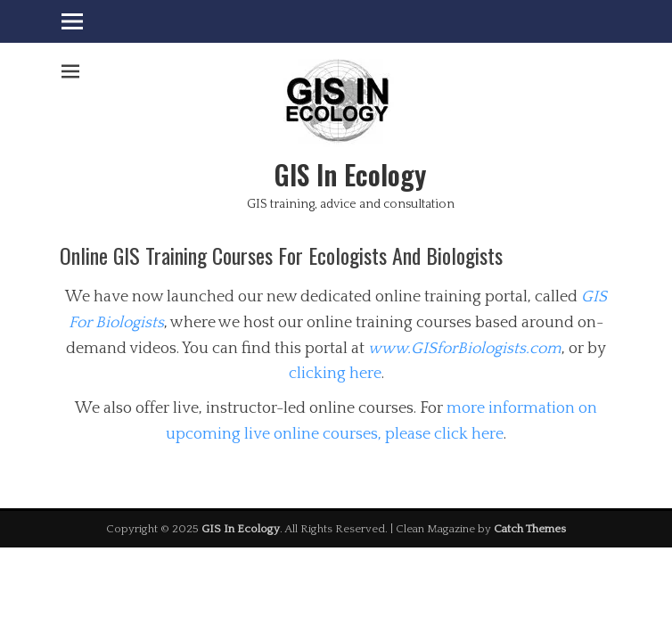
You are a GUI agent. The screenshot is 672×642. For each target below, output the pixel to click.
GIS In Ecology (350, 174)
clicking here (335, 374)
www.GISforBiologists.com (465, 349)
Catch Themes (530, 529)
